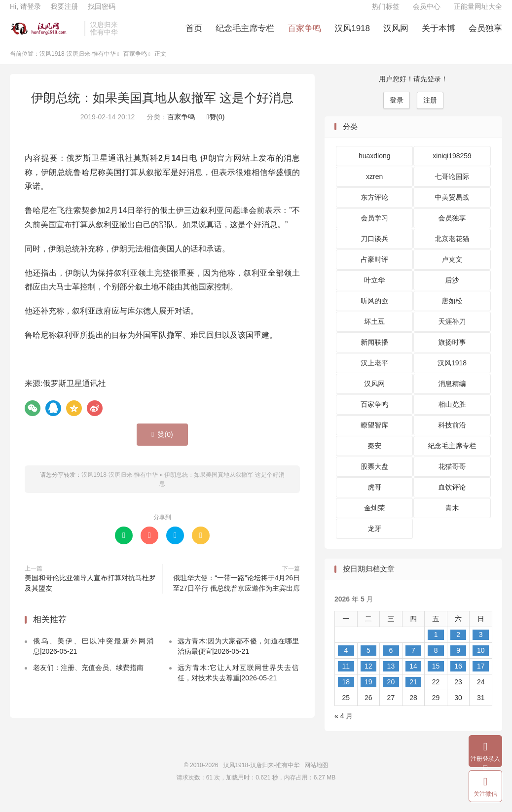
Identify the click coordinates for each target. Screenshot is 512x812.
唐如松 (452, 311)
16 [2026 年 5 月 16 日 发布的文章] (458, 676)
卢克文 (452, 270)
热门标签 (386, 13)
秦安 (374, 456)
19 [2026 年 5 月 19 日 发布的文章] (368, 692)
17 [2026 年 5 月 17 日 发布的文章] (481, 676)
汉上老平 (374, 373)
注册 (430, 110)
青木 (452, 518)
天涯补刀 (452, 332)
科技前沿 (452, 435)
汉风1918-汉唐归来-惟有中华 (45, 35)
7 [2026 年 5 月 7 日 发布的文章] (413, 660)
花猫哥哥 (452, 477)
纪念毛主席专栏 (245, 35)
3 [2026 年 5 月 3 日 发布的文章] (481, 644)
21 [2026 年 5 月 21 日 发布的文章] (413, 692)
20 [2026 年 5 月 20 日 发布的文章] (391, 692)
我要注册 (64, 13)
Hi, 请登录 (25, 13)
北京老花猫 (452, 249)
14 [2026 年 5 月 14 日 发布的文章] (413, 676)
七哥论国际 (452, 187)
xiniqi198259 (452, 166)
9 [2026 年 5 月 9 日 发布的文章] (458, 660)
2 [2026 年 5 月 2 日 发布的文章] (458, 644)
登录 (397, 110)
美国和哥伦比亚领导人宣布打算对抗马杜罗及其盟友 (90, 593)
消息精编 (452, 394)
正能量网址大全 (478, 13)
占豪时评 (374, 270)
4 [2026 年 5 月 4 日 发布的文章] (346, 660)
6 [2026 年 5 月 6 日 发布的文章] (391, 660)
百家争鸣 (304, 35)
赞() (216, 127)
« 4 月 (344, 726)
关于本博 (439, 35)
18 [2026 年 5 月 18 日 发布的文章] (346, 692)
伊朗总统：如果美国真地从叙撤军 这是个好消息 (162, 107)
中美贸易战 (452, 208)
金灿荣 (374, 518)
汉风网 (396, 35)
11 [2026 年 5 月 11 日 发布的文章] (346, 676)
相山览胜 (452, 415)
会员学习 (374, 228)
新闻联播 (374, 353)
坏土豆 (374, 332)
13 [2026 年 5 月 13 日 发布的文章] (391, 676)
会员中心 (427, 13)
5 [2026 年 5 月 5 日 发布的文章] (368, 660)
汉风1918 (352, 35)
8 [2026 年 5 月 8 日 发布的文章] (436, 660)
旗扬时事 (452, 353)
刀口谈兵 (374, 249)
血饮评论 (452, 497)
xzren (374, 187)
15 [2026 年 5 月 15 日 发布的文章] (436, 676)
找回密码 (102, 13)
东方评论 (374, 208)
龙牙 (374, 539)
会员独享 (485, 35)
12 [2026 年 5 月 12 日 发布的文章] (368, 676)
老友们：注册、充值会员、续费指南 (88, 677)
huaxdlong (375, 166)
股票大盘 (374, 477)
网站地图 (316, 775)
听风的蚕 (374, 311)
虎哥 (374, 497)
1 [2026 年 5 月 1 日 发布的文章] (436, 644)
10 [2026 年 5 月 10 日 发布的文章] (481, 660)
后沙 (452, 290)
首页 (194, 35)
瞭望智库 (374, 435)
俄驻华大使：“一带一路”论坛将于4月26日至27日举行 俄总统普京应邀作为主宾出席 (237, 593)
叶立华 (374, 290)
